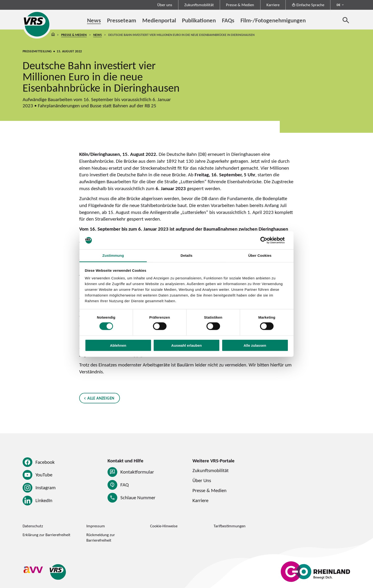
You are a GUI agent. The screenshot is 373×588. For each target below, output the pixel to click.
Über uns (165, 5)
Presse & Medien (240, 5)
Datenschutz (33, 526)
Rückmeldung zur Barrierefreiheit (101, 538)
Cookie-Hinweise (164, 526)
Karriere (273, 5)
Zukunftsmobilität (199, 5)
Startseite (53, 35)
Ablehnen (118, 345)
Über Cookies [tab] (260, 255)
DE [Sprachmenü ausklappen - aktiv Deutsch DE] (339, 5)
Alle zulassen (255, 345)
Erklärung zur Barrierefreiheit (47, 535)
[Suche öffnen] (346, 20)
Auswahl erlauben (186, 345)
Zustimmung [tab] (113, 255)
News (98, 35)
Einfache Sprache (308, 5)
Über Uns (202, 480)
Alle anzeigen (101, 398)
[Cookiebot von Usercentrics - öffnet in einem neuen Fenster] (267, 240)
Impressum (96, 526)
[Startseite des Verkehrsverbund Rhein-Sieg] (37, 24)
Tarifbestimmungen (230, 526)
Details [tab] (186, 255)
